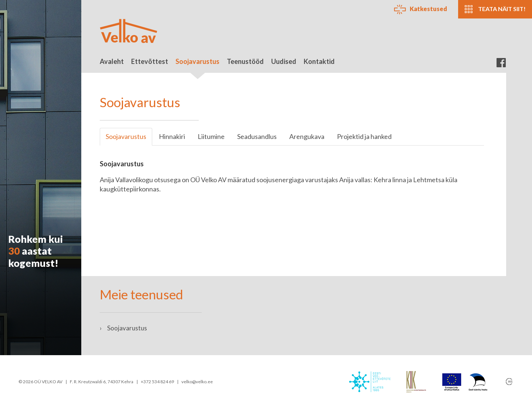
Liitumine (211, 136)
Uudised (284, 61)
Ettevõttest (150, 61)
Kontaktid (319, 61)
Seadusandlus (257, 136)
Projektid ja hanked (364, 136)
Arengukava (307, 136)
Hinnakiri (172, 136)
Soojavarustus (197, 65)
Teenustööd (245, 61)
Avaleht (112, 61)
